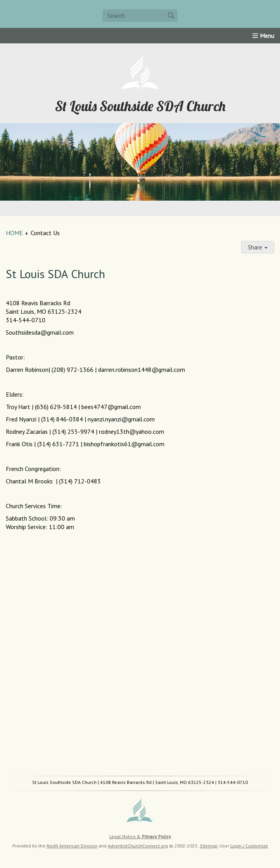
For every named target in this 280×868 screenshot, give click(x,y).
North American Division (72, 846)
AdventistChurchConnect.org (138, 846)
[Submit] (171, 15)
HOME (14, 233)
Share (258, 247)
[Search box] (140, 15)
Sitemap (209, 846)
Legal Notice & (140, 836)
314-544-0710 (233, 782)
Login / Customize (249, 846)
